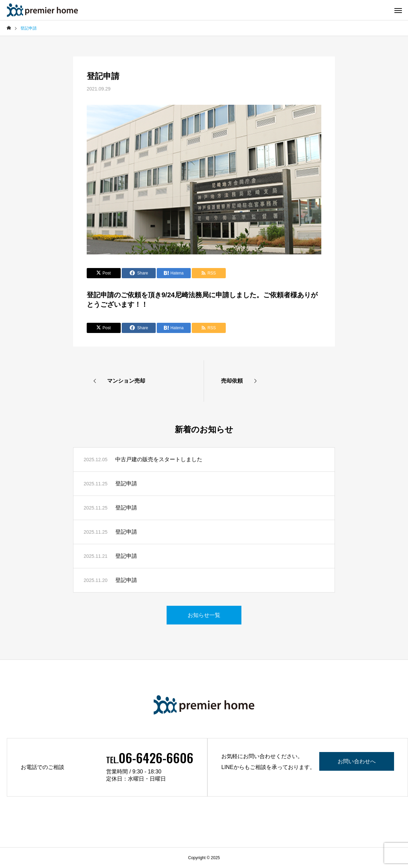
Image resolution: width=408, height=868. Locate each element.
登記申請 (126, 483)
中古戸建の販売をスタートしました (159, 459)
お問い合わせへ (357, 761)
